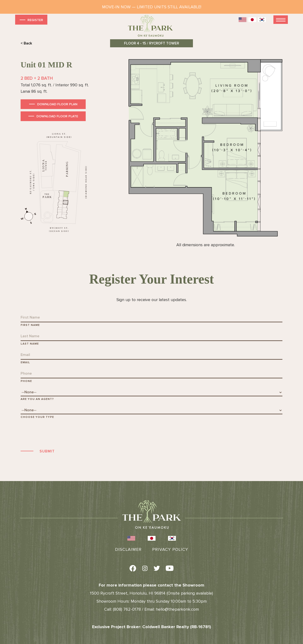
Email (25, 362)
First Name (30, 325)
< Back (26, 43)
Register (31, 20)
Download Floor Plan (57, 104)
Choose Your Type (37, 417)
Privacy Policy (170, 549)
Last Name (30, 344)
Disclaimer (128, 549)
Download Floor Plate (57, 116)
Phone (26, 381)
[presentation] (57, 433)
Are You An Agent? (37, 399)
